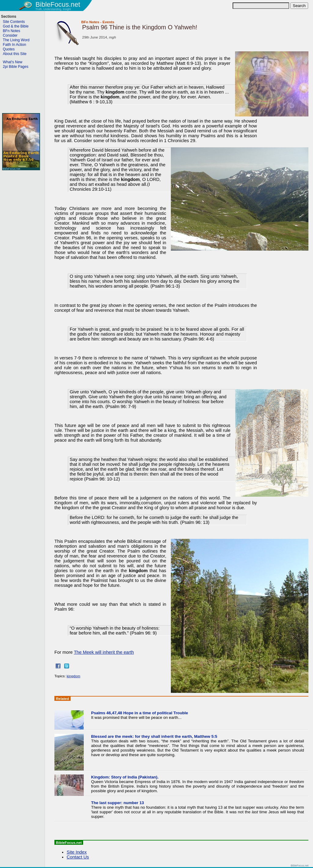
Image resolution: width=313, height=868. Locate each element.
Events (108, 22)
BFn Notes (90, 22)
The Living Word (16, 40)
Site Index (77, 852)
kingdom (73, 676)
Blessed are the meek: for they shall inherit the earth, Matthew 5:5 (154, 736)
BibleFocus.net (58, 4)
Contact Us (78, 857)
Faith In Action (14, 45)
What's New (13, 62)
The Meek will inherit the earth (104, 652)
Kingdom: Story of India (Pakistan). (125, 777)
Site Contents (14, 22)
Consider (10, 35)
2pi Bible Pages (15, 67)
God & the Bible (16, 26)
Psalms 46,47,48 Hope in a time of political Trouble (140, 713)
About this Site (15, 54)
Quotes (9, 49)
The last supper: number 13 (118, 803)
